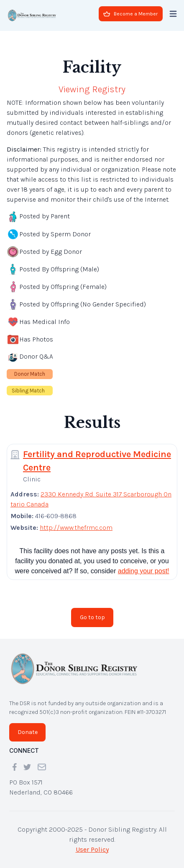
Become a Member (130, 14)
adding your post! (144, 571)
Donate (28, 732)
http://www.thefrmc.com (76, 528)
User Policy (92, 849)
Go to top (92, 617)
